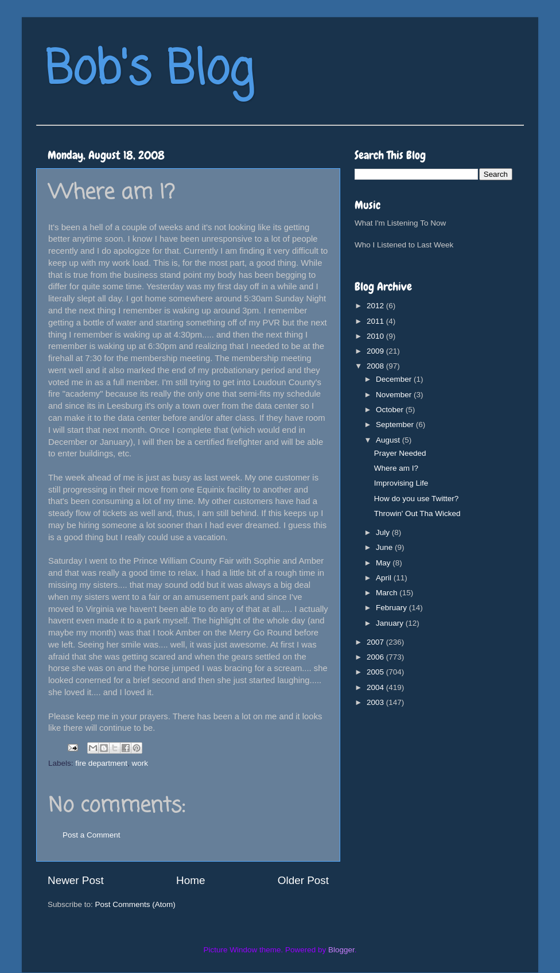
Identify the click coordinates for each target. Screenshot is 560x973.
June (385, 547)
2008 (376, 366)
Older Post (303, 880)
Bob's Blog (149, 71)
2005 (376, 672)
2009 (376, 351)
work (140, 763)
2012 (376, 306)
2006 (376, 657)
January (391, 623)
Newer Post (76, 880)
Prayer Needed (400, 453)
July (384, 532)
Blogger (341, 950)
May (384, 563)
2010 (376, 336)
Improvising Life (401, 483)
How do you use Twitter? (417, 499)
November (395, 395)
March (388, 593)
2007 (376, 642)
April (385, 578)
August (389, 440)
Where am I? (396, 468)
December (395, 379)
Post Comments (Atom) (135, 904)
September (396, 425)
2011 (376, 321)
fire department (101, 763)
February (392, 608)
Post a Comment (92, 835)
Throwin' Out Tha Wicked (417, 513)
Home (190, 880)
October (391, 410)
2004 (376, 687)
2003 (376, 702)
